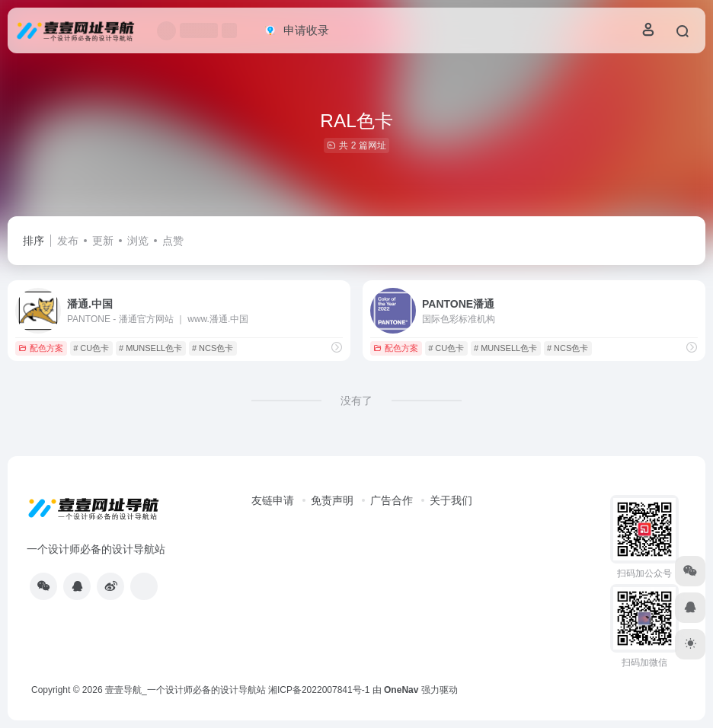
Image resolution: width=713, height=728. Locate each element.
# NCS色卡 (213, 348)
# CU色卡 (91, 348)
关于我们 (451, 500)
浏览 (138, 241)
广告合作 (392, 500)
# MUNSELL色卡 (150, 348)
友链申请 (273, 500)
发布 (68, 241)
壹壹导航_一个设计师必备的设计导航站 (185, 690)
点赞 (173, 241)
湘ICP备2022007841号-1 (319, 690)
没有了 (356, 401)
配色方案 (41, 348)
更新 (103, 241)
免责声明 (332, 500)
